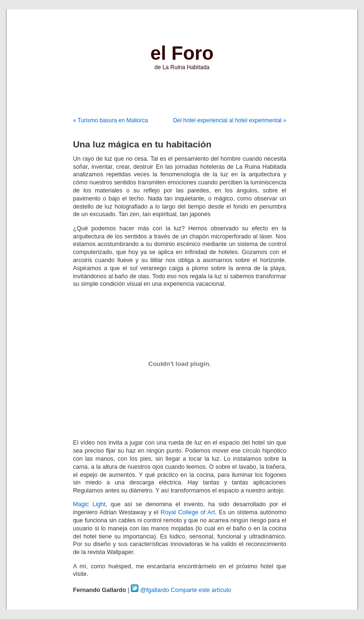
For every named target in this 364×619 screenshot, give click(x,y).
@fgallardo (150, 590)
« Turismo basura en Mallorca (110, 120)
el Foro (182, 53)
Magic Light (89, 504)
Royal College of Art (188, 512)
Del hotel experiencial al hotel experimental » (230, 120)
